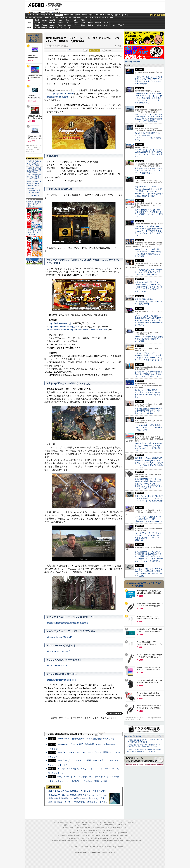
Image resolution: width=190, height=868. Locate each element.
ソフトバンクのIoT (121, 25)
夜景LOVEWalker (101, 841)
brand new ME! (108, 830)
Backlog (90, 25)
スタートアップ (115, 15)
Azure (60, 25)
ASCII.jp (36, 5)
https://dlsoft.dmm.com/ (57, 97)
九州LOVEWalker (112, 841)
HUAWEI (91, 23)
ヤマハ (106, 25)
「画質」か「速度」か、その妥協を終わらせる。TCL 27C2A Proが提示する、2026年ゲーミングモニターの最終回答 (149, 80)
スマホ (107, 15)
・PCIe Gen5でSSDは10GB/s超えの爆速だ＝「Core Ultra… (34, 190)
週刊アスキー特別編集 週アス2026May (35, 232)
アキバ (102, 15)
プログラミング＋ (107, 836)
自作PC (91, 15)
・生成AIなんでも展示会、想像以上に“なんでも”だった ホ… (34, 170)
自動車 (78, 15)
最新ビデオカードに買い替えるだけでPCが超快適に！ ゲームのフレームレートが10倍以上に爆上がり (149, 500)
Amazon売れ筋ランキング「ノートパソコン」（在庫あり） (34, 38)
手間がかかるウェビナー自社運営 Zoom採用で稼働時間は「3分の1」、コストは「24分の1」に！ (149, 374)
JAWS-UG (73, 828)
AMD (45, 23)
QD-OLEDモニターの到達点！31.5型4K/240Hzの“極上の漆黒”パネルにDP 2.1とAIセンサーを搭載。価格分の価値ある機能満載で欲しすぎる (149, 320)
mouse (44, 20)
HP (91, 20)
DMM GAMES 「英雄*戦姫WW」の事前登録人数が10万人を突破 (86, 739)
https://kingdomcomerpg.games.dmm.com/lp (67, 623)
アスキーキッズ (30, 17)
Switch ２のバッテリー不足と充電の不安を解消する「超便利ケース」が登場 (149, 339)
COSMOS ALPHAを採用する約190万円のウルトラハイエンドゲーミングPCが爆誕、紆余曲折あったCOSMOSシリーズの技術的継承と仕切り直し (148, 98)
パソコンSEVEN (68, 20)
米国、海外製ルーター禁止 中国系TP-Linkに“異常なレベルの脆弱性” (79, 802)
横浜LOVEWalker (76, 841)
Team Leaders (96, 836)
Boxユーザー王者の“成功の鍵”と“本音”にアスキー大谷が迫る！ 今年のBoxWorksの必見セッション (148, 393)
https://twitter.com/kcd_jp (60, 323)
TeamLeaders (77, 17)
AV (97, 15)
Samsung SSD (67, 833)
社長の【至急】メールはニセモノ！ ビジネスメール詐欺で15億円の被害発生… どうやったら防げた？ (149, 213)
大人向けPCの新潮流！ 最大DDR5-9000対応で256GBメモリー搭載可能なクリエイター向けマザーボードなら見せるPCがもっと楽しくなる (149, 287)
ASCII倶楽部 (158, 15)
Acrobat (45, 25)
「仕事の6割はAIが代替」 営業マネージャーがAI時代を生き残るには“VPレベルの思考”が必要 (149, 272)
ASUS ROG (52, 23)
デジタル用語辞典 (92, 838)
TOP (55, 822)
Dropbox (75, 25)
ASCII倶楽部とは (37, 195)
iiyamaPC (52, 20)
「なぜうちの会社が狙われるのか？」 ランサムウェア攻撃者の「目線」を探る (149, 427)
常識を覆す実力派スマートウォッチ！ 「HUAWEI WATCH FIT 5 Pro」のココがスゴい (149, 171)
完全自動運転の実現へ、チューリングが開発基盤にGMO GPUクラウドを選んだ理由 (149, 302)
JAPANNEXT (52, 28)
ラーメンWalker (53, 841)
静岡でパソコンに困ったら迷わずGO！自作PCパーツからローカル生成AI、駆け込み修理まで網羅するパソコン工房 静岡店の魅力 (149, 118)
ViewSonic (98, 23)
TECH (51, 15)
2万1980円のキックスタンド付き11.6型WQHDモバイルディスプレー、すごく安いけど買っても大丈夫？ (149, 153)
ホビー (84, 15)
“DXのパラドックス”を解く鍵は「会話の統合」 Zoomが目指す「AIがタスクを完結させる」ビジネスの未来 (149, 253)
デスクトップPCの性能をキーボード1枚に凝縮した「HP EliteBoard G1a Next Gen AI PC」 (149, 519)
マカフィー (37, 28)
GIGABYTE (60, 23)
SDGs (96, 17)
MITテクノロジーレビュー (115, 838)
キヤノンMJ (45, 28)
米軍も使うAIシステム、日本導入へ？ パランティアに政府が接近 (77, 791)
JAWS (37, 25)
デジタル (54, 5)
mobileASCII (102, 838)
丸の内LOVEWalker (124, 841)
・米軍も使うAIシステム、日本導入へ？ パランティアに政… (34, 163)
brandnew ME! (68, 28)
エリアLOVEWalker (64, 841)
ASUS (83, 20)
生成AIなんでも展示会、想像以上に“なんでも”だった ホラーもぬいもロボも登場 (85, 795)
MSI (75, 20)
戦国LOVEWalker (136, 841)
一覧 (85, 50)
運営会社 (100, 847)
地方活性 (101, 17)
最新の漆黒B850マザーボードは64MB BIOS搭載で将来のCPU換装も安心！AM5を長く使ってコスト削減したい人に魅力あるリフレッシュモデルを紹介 (149, 484)
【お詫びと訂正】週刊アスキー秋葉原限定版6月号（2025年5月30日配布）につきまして (144, 751)
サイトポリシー (71, 847)
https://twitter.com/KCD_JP (59, 637)
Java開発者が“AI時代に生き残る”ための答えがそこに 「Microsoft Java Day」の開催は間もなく (148, 136)
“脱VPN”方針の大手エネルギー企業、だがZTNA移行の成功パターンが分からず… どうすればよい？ (148, 447)
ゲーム (124, 15)
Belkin (106, 23)
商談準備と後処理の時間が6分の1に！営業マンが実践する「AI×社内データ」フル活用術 (149, 411)
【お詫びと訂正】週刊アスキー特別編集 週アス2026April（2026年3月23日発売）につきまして (144, 746)
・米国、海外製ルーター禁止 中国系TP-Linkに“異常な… (34, 184)
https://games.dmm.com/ (62, 94)
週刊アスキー (67, 17)
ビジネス (44, 15)
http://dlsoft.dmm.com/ (57, 666)
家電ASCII (48, 17)
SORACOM (87, 833)
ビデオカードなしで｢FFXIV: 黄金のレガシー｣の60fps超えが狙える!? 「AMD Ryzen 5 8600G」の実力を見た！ (149, 572)
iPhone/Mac (69, 15)
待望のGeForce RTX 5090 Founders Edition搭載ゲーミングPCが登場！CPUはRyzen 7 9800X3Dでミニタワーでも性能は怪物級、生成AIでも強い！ (149, 191)
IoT (38, 15)
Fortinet (98, 25)
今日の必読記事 (72, 838)
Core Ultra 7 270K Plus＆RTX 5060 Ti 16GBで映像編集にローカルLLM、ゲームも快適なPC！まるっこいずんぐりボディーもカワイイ (149, 231)
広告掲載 (120, 847)
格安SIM (39, 17)
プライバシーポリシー (87, 847)
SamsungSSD (66, 22)
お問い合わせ (110, 847)
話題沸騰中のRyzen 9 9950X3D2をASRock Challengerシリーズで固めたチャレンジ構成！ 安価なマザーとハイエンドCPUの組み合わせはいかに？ (149, 463)
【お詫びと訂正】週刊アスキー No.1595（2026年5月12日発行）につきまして (145, 741)
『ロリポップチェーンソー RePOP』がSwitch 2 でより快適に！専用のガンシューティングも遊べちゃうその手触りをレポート (149, 357)
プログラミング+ (88, 17)
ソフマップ (60, 28)
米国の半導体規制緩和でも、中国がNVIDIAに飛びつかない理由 (76, 798)
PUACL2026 (109, 17)
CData (83, 25)
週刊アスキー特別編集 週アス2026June (35, 204)
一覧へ (160, 736)
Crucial (83, 23)
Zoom (113, 25)
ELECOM (37, 23)
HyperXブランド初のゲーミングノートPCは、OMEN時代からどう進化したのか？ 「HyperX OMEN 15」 (148, 537)
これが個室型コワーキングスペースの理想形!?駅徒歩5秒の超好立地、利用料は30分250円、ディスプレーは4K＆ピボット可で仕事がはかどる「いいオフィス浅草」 (149, 556)
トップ (28, 15)
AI (34, 15)
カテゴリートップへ (114, 714)
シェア (69, 50)
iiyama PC (91, 825)
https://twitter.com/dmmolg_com (64, 327)
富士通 (37, 20)
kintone (52, 25)
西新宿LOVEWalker (89, 841)
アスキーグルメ (57, 17)
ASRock (75, 23)
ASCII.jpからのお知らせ (134, 736)
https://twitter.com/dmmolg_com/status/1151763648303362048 (78, 330)
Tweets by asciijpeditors (133, 61)
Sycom (60, 20)
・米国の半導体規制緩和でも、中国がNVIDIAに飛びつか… (34, 177)
